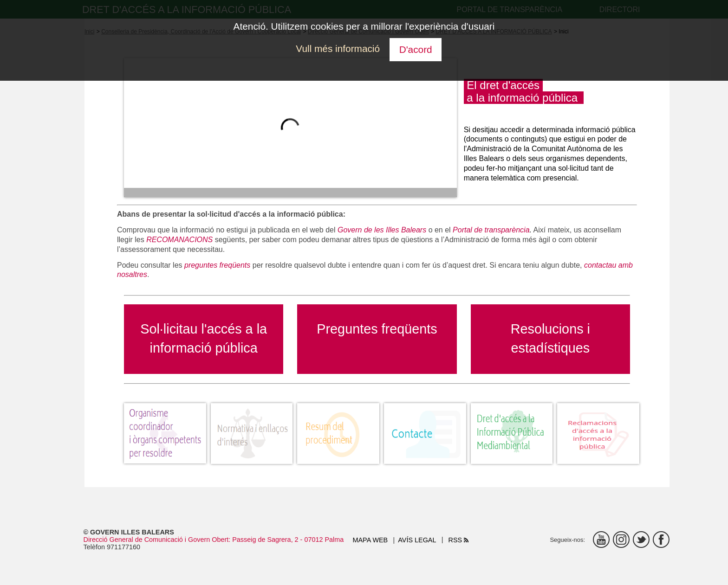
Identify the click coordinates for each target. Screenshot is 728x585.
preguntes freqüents (217, 265)
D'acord (416, 49)
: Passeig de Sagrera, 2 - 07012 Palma (286, 540)
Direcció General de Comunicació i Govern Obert (156, 540)
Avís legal (417, 540)
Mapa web (370, 540)
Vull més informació (338, 48)
